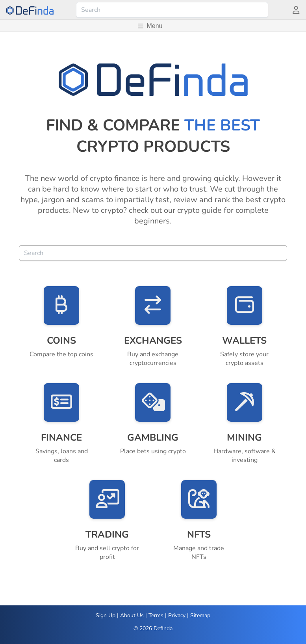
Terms (156, 615)
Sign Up (106, 615)
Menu (150, 26)
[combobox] (172, 10)
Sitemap (200, 615)
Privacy (177, 615)
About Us (132, 615)
